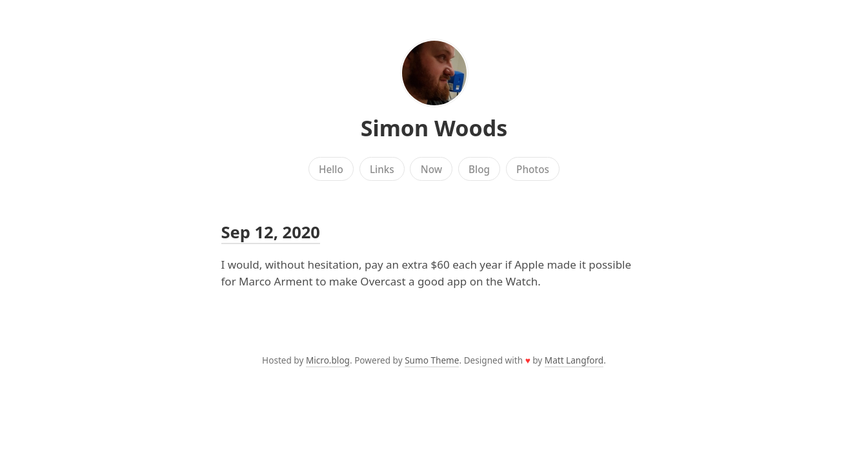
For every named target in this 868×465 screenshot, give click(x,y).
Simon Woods (434, 128)
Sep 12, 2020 (271, 232)
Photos (533, 169)
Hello (331, 169)
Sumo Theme (432, 360)
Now (431, 169)
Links (382, 169)
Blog (479, 169)
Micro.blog (328, 360)
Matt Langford (574, 360)
